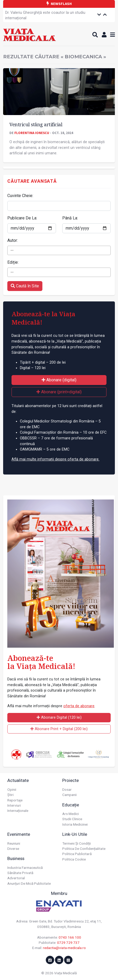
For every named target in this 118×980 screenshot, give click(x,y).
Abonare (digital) (59, 380)
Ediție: (13, 262)
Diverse (13, 849)
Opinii (12, 789)
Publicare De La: (22, 218)
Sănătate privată (20, 873)
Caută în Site (25, 286)
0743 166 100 (70, 937)
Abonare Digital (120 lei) (59, 717)
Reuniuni (14, 843)
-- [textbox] (12, 250)
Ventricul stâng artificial (36, 124)
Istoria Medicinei (75, 824)
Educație (71, 805)
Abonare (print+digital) (59, 392)
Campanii (69, 795)
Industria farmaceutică (25, 868)
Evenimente (19, 834)
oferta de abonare (79, 706)
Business (16, 858)
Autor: (13, 240)
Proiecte (71, 780)
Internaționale (18, 811)
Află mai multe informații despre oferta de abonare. (55, 459)
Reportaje (15, 800)
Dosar (67, 789)
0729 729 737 (68, 943)
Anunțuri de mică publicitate (29, 883)
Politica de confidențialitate (84, 849)
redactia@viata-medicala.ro (64, 948)
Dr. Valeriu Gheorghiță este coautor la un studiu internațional (45, 15)
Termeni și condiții (77, 843)
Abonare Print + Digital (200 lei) (59, 729)
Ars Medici (71, 814)
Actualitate (18, 780)
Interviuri (14, 805)
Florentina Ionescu (32, 133)
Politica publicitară (77, 854)
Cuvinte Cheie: (20, 196)
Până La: (70, 218)
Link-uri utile (75, 834)
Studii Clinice (72, 819)
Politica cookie (74, 859)
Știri (10, 795)
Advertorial (16, 878)
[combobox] (59, 250)
